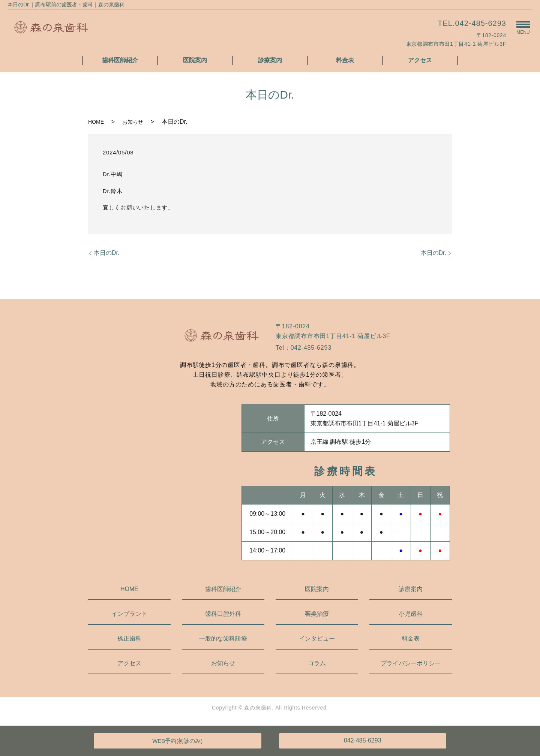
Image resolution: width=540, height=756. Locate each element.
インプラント (129, 614)
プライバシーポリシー (411, 663)
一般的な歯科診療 (223, 638)
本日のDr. (106, 253)
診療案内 (270, 60)
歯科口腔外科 (223, 614)
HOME (96, 122)
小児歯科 (411, 614)
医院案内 (195, 60)
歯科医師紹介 (120, 60)
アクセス (420, 60)
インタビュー (317, 638)
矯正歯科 (129, 638)
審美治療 (317, 614)
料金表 (345, 60)
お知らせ (133, 122)
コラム (317, 663)
